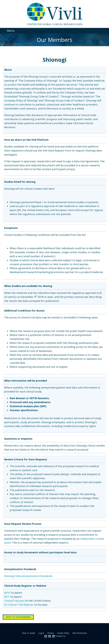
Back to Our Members (18, 617)
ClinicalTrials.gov (14, 601)
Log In (41, 633)
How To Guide (29, 633)
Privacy (51, 633)
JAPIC (7, 593)
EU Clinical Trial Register (19, 605)
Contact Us (60, 636)
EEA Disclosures (80, 633)
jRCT (7, 597)
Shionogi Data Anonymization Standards (28, 576)
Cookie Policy (63, 633)
